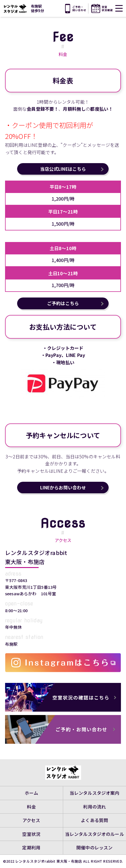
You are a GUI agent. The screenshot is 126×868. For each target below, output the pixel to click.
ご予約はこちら (63, 304)
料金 (31, 806)
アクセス (31, 820)
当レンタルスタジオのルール (95, 834)
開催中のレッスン (94, 848)
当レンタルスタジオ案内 (95, 792)
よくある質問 (94, 820)
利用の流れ (94, 806)
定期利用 (31, 848)
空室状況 (31, 834)
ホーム (31, 792)
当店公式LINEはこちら (63, 169)
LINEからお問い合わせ (63, 488)
